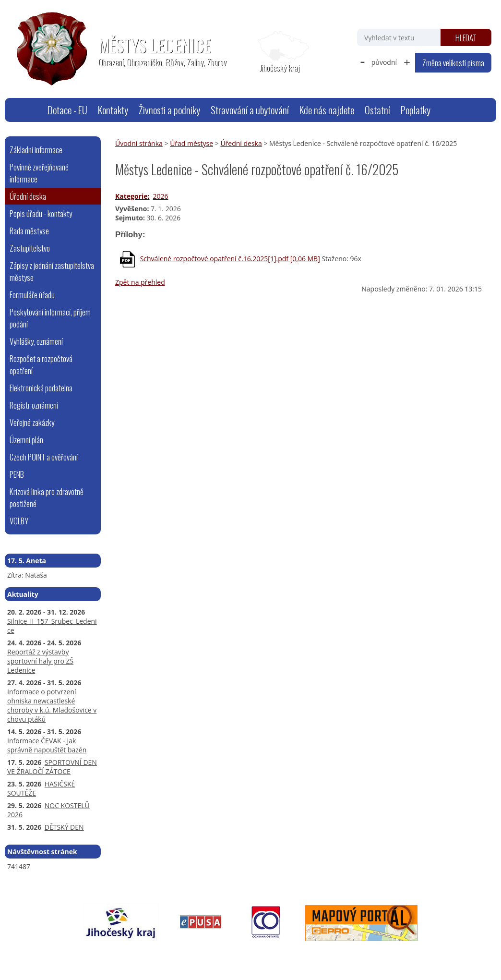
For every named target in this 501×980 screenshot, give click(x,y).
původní (384, 62)
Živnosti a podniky (169, 110)
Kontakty (113, 110)
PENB (17, 474)
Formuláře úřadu (32, 295)
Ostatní (377, 110)
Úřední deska (241, 143)
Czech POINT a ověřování (44, 457)
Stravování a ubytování (250, 110)
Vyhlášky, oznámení (36, 341)
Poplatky (416, 110)
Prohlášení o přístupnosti (226, 954)
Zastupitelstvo (30, 248)
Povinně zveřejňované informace (39, 173)
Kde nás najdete (327, 110)
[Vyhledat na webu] (399, 37)
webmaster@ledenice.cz (98, 954)
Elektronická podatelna (41, 388)
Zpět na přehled (140, 282)
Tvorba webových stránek (388, 954)
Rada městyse (29, 231)
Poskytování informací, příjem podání (50, 318)
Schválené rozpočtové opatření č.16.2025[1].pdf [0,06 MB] (230, 259)
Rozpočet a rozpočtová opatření (41, 364)
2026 (161, 196)
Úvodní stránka (30, 110)
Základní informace (36, 150)
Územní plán (26, 440)
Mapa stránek (161, 954)
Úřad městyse (191, 143)
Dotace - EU (67, 110)
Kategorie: (132, 196)
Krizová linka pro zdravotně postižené (47, 497)
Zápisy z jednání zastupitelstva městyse (52, 271)
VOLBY (19, 521)
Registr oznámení (34, 405)
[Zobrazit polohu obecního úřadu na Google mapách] (279, 52)
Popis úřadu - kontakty (41, 213)
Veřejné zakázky (32, 422)
